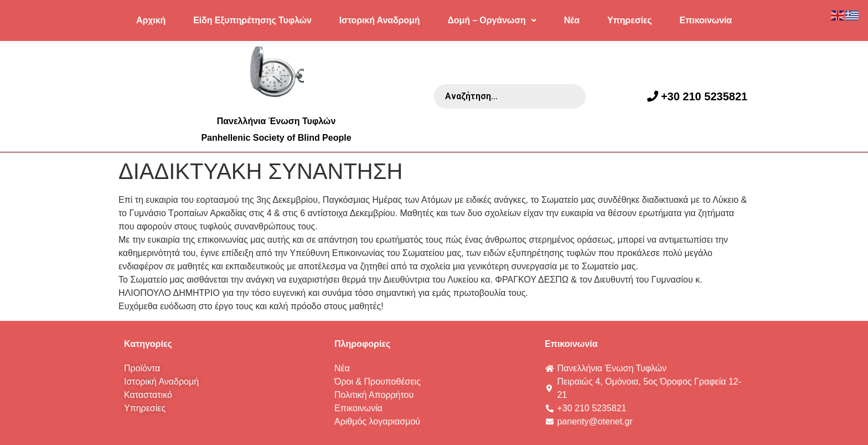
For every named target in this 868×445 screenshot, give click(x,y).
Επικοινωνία (706, 20)
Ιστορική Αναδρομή (380, 20)
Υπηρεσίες (630, 20)
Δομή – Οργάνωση (492, 20)
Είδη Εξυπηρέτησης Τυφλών (252, 20)
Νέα (572, 20)
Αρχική (151, 20)
